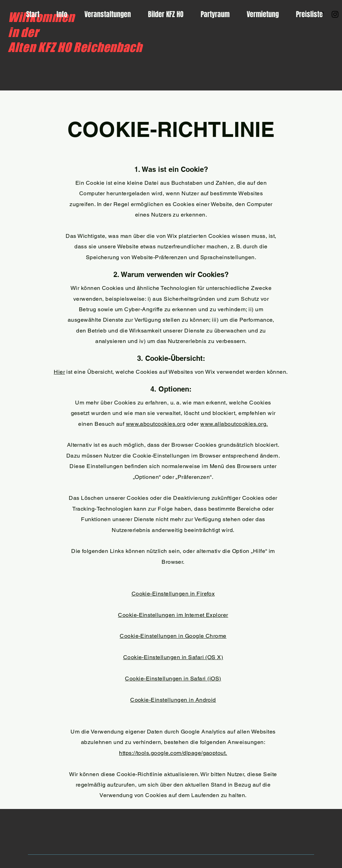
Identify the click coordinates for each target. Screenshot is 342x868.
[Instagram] (335, 14)
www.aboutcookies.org (156, 424)
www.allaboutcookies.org (233, 424)
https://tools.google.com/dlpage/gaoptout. (173, 753)
